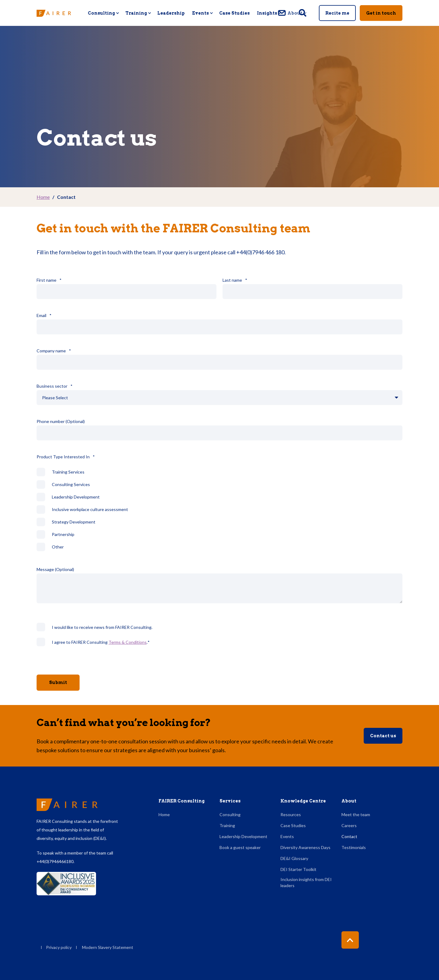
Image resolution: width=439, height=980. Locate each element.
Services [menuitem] (230, 801)
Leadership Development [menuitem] (243, 836)
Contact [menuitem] (349, 836)
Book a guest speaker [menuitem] (240, 847)
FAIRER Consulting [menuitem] (182, 801)
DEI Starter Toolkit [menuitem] (298, 869)
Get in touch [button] (381, 13)
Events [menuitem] (287, 836)
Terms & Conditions (128, 645)
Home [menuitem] (164, 814)
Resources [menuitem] (291, 814)
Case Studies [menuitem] (293, 825)
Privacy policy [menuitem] (59, 947)
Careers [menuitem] (349, 825)
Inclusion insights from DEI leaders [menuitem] (306, 882)
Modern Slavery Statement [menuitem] (108, 947)
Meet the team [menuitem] (356, 814)
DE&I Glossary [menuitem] (294, 858)
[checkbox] (220, 512)
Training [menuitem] (227, 825)
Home (43, 197)
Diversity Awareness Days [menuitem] (305, 847)
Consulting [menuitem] (230, 814)
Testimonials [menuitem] (354, 847)
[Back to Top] (350, 940)
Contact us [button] (383, 739)
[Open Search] (303, 12)
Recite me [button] (337, 13)
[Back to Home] (54, 13)
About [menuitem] (349, 801)
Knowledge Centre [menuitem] (303, 801)
